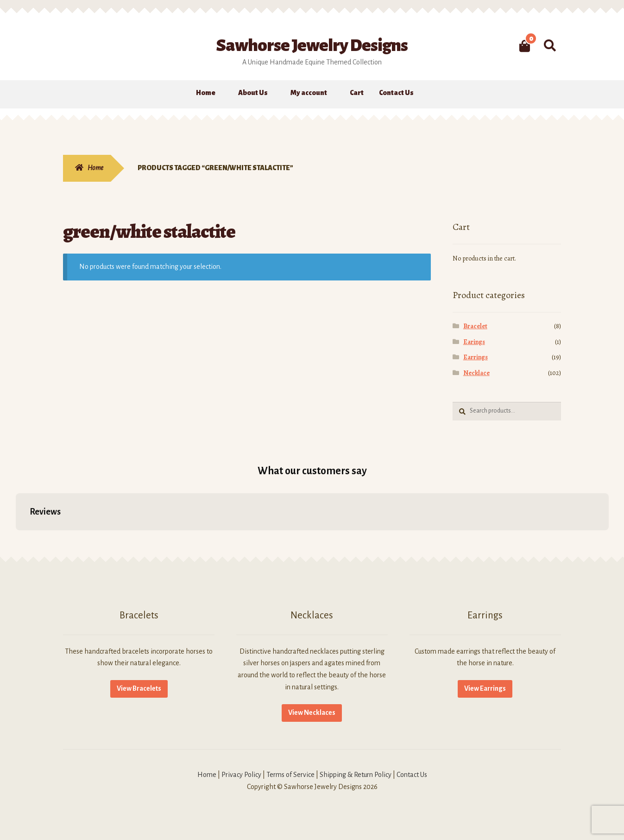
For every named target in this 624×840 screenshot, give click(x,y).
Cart (357, 93)
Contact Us (396, 93)
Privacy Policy (241, 775)
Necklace (476, 373)
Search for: (550, 46)
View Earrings (485, 688)
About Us (253, 93)
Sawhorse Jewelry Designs (312, 45)
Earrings (476, 357)
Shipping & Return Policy (356, 775)
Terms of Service (290, 775)
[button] (16, 540)
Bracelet (475, 326)
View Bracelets (139, 688)
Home (206, 93)
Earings (474, 342)
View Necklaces (312, 713)
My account (309, 93)
